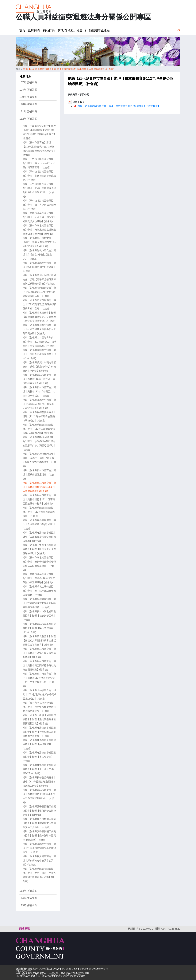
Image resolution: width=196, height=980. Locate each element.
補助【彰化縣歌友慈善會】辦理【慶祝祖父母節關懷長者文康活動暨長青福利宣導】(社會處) (39, 641)
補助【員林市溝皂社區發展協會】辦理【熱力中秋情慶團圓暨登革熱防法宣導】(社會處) (39, 707)
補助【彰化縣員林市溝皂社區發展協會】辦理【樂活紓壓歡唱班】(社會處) (39, 628)
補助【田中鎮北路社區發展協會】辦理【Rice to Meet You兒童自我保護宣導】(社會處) (39, 163)
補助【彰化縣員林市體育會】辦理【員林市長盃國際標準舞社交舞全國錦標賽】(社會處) (39, 665)
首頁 (18, 69)
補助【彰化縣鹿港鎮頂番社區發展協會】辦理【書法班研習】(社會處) (39, 757)
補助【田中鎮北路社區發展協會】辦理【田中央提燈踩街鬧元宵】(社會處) (39, 205)
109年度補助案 (28, 97)
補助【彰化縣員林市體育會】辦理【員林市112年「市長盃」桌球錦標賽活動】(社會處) (39, 379)
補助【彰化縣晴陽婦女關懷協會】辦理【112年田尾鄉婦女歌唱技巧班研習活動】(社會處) (39, 429)
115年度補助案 (28, 905)
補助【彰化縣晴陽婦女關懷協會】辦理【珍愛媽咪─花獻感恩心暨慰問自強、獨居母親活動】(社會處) (39, 443)
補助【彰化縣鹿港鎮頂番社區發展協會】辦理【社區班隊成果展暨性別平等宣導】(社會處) (39, 732)
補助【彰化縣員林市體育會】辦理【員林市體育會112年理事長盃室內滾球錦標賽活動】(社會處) (39, 796)
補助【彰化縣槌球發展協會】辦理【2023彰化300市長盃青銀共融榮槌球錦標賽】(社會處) (39, 603)
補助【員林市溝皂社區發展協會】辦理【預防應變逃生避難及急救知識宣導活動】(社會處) (39, 230)
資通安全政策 (78, 976)
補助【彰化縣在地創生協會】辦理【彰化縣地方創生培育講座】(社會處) (39, 267)
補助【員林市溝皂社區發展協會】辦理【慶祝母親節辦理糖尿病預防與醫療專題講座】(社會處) (39, 564)
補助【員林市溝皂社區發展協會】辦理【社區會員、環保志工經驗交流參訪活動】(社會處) (39, 217)
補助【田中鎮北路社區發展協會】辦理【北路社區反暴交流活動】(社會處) (39, 176)
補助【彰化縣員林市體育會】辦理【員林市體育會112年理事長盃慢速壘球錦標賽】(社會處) (39, 499)
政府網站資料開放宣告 (28, 976)
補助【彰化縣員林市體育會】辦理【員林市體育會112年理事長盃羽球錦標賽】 (119, 106)
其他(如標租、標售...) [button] (72, 30)
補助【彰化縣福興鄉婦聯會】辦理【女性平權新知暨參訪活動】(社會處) (39, 524)
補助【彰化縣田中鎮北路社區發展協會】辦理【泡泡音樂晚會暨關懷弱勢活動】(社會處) (39, 719)
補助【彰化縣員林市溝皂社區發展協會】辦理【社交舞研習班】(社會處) (39, 616)
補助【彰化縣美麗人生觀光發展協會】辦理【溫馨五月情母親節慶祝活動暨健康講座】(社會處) (39, 279)
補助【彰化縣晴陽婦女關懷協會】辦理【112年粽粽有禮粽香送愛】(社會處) (39, 512)
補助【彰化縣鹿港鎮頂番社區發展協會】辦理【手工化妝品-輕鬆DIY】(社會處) (39, 769)
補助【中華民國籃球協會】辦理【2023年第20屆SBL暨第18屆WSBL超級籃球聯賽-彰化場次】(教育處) (40, 132)
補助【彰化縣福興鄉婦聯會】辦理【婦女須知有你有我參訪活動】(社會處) (39, 860)
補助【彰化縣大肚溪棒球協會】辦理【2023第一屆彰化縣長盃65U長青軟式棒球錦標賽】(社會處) (40, 460)
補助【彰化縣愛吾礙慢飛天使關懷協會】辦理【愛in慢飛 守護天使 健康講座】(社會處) (39, 836)
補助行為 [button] (49, 30)
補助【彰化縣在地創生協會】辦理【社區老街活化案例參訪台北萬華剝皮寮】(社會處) (39, 329)
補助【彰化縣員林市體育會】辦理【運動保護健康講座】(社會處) (39, 475)
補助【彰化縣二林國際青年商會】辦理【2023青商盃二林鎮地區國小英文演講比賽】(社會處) (40, 342)
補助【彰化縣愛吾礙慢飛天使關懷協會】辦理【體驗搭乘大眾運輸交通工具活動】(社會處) (39, 823)
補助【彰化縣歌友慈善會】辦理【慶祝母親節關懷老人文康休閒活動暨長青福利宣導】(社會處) (39, 317)
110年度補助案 (28, 104)
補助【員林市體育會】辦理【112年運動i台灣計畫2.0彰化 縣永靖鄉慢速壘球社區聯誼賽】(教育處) (39, 149)
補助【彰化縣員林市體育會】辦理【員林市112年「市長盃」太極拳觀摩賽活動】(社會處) (39, 392)
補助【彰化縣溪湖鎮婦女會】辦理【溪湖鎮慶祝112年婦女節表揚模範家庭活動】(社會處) (39, 292)
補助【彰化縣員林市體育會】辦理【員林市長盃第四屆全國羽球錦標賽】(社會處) (39, 653)
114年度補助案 (28, 898)
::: (17, 30)
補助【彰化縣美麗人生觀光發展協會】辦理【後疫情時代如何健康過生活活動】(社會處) (39, 367)
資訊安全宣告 (62, 976)
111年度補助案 (28, 111)
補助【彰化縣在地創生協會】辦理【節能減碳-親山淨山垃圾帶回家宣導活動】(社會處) (39, 404)
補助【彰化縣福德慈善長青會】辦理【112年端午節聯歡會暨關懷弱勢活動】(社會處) (39, 416)
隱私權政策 (48, 976)
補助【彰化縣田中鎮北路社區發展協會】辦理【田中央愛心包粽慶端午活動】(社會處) (39, 549)
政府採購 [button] (34, 30)
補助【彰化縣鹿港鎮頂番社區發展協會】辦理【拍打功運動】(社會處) (39, 744)
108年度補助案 (28, 90)
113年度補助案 (28, 891)
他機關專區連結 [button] (99, 30)
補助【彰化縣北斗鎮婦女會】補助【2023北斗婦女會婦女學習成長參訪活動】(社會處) (40, 694)
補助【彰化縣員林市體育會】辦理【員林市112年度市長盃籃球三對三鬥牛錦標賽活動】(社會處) (39, 680)
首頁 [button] (22, 30)
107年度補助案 (28, 82)
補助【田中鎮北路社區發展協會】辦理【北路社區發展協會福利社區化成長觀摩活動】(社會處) (39, 190)
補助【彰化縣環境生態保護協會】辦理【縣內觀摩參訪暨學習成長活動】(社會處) (39, 591)
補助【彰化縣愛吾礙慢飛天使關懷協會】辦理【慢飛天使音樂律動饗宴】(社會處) (39, 811)
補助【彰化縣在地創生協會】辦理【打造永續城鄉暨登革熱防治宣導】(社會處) (39, 848)
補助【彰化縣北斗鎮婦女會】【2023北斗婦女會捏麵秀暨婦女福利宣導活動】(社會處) (40, 242)
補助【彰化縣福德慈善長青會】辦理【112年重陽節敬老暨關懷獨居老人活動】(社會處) (39, 782)
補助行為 (25, 77)
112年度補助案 (28, 119)
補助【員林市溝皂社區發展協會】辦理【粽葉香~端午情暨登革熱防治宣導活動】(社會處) (39, 578)
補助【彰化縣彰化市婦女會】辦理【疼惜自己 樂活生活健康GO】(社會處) (39, 255)
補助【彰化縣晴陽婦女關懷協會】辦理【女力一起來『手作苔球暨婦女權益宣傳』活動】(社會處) (39, 875)
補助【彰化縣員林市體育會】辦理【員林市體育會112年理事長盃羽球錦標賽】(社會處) (69, 69)
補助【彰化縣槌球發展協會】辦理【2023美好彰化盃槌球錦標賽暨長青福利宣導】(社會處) (40, 304)
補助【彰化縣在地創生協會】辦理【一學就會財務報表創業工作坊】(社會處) (39, 354)
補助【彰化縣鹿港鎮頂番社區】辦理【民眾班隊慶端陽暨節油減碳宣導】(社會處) (39, 537)
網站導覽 (24, 929)
